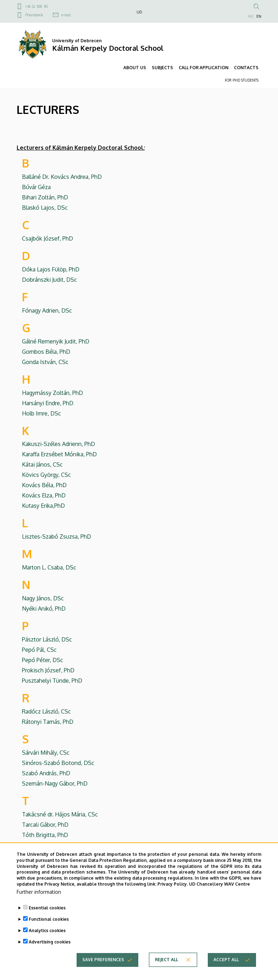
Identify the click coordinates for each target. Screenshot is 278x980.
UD (139, 12)
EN (259, 16)
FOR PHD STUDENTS (242, 80)
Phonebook (34, 15)
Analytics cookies (47, 944)
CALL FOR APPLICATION (204, 68)
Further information (39, 906)
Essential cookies (47, 922)
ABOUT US (135, 68)
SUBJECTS (162, 68)
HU (251, 16)
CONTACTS (246, 68)
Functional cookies (49, 933)
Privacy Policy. (173, 898)
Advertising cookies (50, 956)
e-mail (66, 15)
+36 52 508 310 (37, 6)
